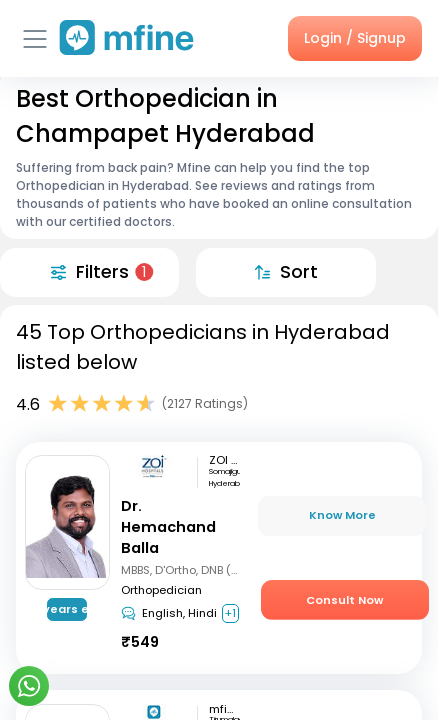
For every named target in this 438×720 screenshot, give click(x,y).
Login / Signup (355, 38)
